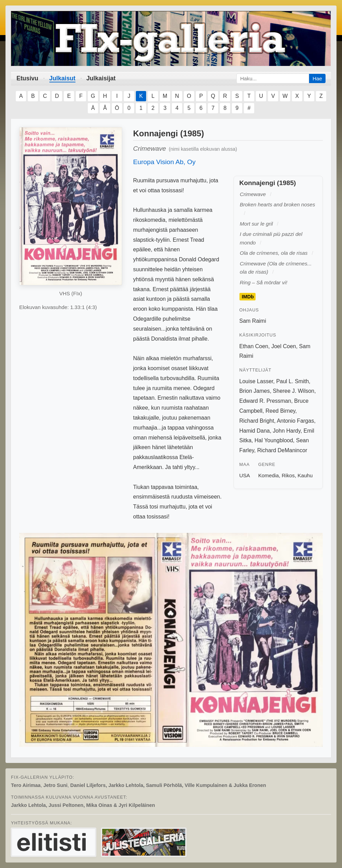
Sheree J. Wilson (293, 391)
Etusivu (27, 78)
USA (245, 475)
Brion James (255, 391)
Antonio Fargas (296, 421)
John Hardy (287, 431)
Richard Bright (257, 421)
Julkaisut (62, 78)
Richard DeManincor (282, 450)
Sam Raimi (253, 321)
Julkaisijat (101, 78)
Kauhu (305, 475)
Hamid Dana (255, 431)
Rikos (288, 475)
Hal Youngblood (274, 440)
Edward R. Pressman (265, 401)
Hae (317, 78)
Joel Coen (284, 346)
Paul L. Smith (292, 381)
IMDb (248, 297)
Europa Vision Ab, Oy (164, 162)
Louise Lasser (256, 381)
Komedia (269, 475)
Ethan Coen (254, 346)
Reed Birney (280, 411)
